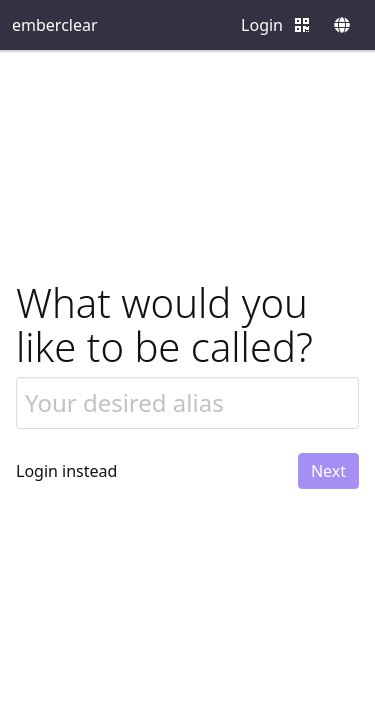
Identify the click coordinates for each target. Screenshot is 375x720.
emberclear (55, 25)
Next (328, 471)
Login (262, 25)
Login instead (66, 471)
